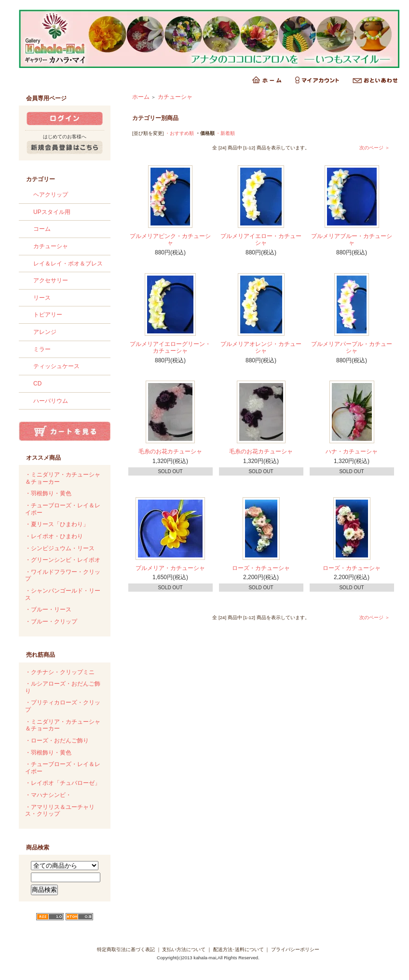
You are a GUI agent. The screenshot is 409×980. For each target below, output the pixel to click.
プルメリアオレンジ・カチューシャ (261, 348)
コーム (42, 229)
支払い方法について (184, 949)
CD (37, 384)
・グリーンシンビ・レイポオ (63, 560)
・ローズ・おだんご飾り (57, 741)
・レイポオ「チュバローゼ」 (63, 783)
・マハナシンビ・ (48, 795)
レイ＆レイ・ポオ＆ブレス (68, 264)
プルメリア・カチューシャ (170, 568)
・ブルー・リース (48, 609)
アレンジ (45, 332)
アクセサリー (51, 280)
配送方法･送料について (239, 949)
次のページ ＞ (375, 148)
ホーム (141, 97)
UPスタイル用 (52, 212)
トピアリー (48, 315)
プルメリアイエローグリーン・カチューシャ (170, 348)
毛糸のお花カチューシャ (170, 451)
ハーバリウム (51, 401)
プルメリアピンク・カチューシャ (170, 240)
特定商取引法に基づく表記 (126, 949)
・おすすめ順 (179, 133)
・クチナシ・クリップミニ (60, 672)
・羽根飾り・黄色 (48, 493)
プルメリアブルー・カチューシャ (352, 240)
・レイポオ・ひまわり (54, 536)
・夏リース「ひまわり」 (57, 524)
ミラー (42, 349)
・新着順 (225, 133)
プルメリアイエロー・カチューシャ (261, 240)
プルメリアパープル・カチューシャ (352, 348)
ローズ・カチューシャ (261, 568)
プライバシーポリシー (295, 949)
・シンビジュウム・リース (60, 548)
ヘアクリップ (51, 195)
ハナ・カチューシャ (352, 451)
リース (42, 298)
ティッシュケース (56, 366)
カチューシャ (51, 246)
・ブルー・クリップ (51, 622)
